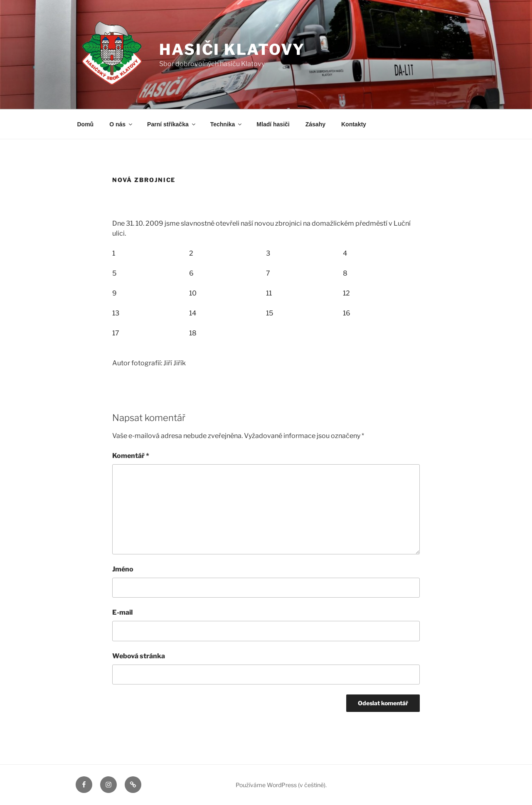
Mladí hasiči (273, 124)
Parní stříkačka (172, 124)
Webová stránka (139, 656)
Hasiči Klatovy (232, 49)
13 (116, 313)
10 (193, 293)
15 (270, 313)
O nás (121, 124)
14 (193, 313)
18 (193, 333)
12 (346, 293)
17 (116, 333)
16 (347, 313)
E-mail (122, 612)
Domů (86, 124)
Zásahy (315, 124)
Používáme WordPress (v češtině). (281, 785)
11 (269, 293)
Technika (227, 124)
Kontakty (354, 124)
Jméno (123, 569)
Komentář (131, 456)
